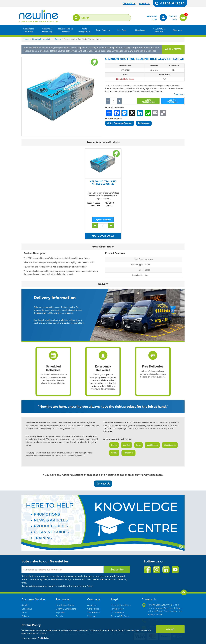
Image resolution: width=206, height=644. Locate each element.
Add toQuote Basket (148, 101)
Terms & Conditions (64, 586)
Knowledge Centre (65, 605)
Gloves (58, 39)
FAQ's (24, 613)
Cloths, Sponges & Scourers (120, 123)
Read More (179, 94)
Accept (170, 629)
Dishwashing (144, 123)
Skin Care (122, 30)
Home (26, 39)
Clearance (177, 30)
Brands (59, 616)
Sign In (25, 605)
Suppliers (60, 613)
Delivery (25, 616)
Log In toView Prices (172, 101)
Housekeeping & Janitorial (66, 30)
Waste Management (84, 30)
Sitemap (91, 616)
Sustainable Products (29, 30)
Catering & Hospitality (47, 30)
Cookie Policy (117, 613)
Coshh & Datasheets (66, 609)
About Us (92, 605)
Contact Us (103, 484)
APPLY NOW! (173, 49)
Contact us (27, 609)
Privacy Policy (85, 586)
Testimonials (94, 613)
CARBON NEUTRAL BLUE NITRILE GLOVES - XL (103, 183)
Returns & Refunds (120, 616)
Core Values (93, 609)
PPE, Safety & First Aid (159, 30)
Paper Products (103, 30)
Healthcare (140, 30)
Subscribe (117, 570)
